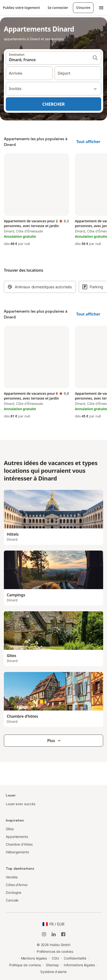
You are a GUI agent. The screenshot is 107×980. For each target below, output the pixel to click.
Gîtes (10, 829)
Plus (55, 741)
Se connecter (58, 8)
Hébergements (17, 852)
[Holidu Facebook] (63, 934)
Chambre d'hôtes (19, 844)
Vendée (12, 877)
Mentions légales (34, 958)
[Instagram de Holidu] (44, 934)
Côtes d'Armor (17, 885)
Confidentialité (75, 958)
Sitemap (52, 965)
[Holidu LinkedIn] (54, 934)
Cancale (12, 900)
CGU (55, 958)
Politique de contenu (25, 965)
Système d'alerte (53, 972)
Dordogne (14, 892)
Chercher (53, 104)
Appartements (17, 837)
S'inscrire (83, 8)
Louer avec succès (21, 804)
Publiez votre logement (21, 8)
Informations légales (79, 965)
